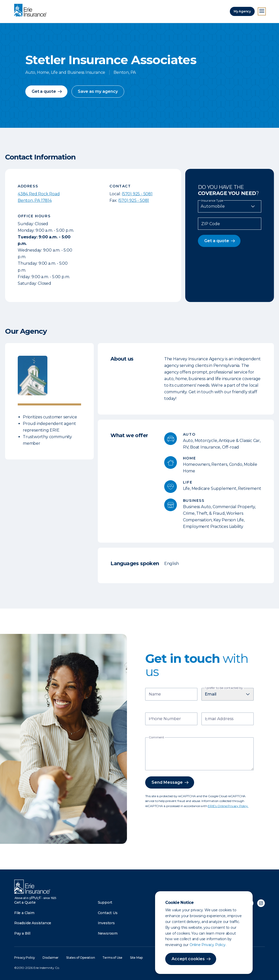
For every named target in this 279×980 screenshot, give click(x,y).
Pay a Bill (22, 933)
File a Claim (24, 913)
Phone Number (165, 719)
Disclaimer (51, 958)
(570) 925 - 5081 (137, 194)
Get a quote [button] (44, 91)
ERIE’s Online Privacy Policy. (228, 806)
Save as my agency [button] (98, 91)
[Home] (32, 11)
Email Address (219, 719)
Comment (156, 737)
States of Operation (80, 958)
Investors (106, 923)
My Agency (242, 11)
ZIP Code (211, 224)
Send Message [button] (167, 782)
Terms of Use (112, 958)
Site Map (136, 958)
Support (105, 902)
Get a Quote (25, 902)
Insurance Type (212, 201)
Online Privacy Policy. (208, 945)
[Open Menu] (262, 11)
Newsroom (108, 933)
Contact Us (108, 913)
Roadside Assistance (33, 923)
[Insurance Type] (230, 206)
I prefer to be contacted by (224, 688)
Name (155, 695)
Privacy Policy (25, 958)
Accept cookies (188, 959)
